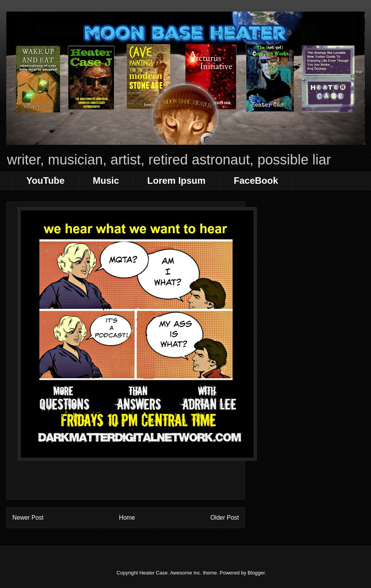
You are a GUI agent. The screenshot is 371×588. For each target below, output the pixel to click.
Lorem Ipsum (176, 180)
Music (106, 180)
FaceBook (256, 180)
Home (127, 518)
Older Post (225, 518)
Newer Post (28, 518)
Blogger (256, 573)
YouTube (45, 180)
